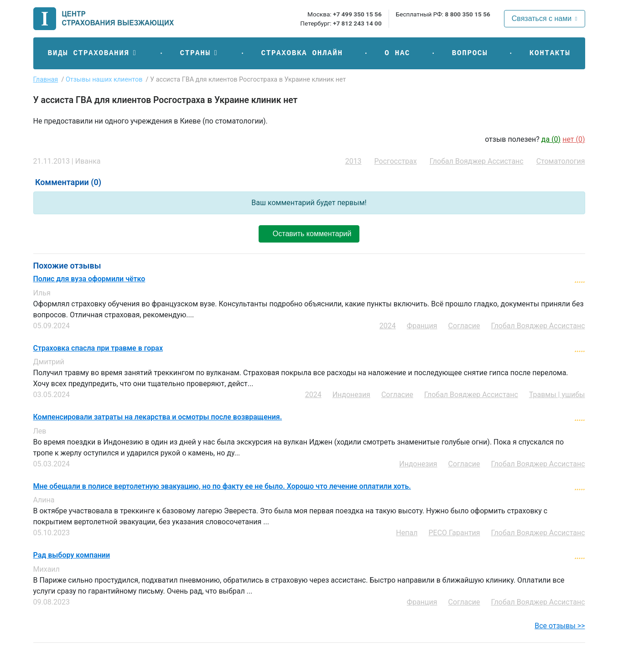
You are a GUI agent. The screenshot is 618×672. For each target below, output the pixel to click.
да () (551, 139)
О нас (397, 53)
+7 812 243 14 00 (357, 23)
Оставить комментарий (309, 234)
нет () (574, 139)
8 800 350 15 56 (467, 14)
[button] (93, 53)
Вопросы (470, 53)
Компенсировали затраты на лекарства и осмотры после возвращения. (158, 417)
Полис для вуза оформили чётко (89, 279)
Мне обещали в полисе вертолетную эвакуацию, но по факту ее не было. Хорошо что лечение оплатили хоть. (222, 486)
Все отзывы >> (560, 626)
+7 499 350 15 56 (357, 14)
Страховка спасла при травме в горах (98, 348)
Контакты (550, 53)
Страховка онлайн (302, 53)
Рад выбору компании (72, 555)
